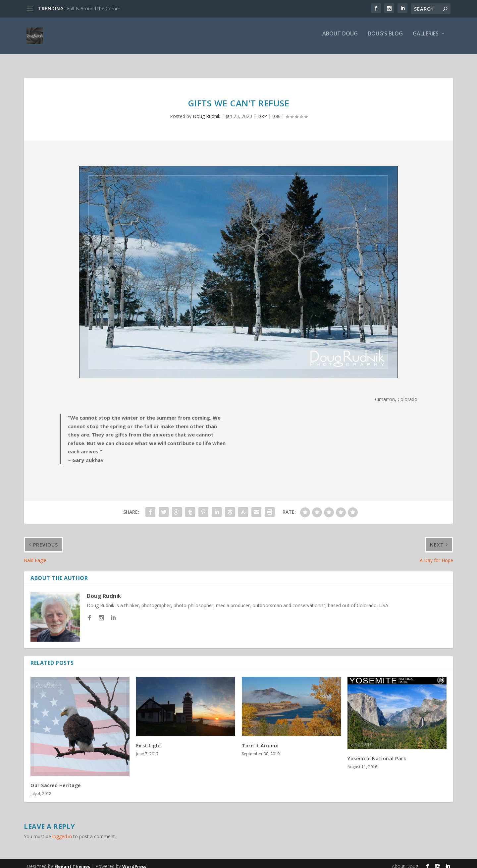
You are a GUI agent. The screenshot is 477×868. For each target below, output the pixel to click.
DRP (262, 110)
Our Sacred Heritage (56, 779)
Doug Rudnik (207, 110)
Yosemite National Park (377, 752)
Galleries (426, 39)
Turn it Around (260, 740)
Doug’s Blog (385, 39)
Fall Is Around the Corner (94, 8)
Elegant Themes (72, 860)
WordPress (134, 860)
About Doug (340, 39)
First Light (149, 740)
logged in (62, 830)
